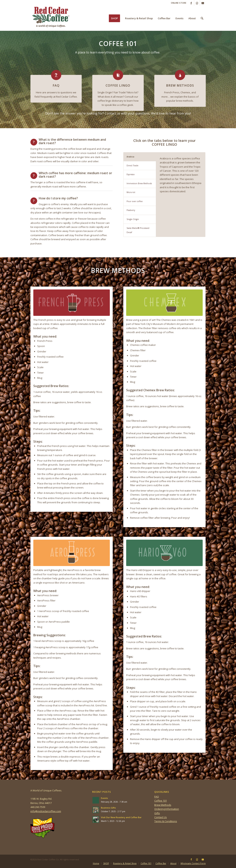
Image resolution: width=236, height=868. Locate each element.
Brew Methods (163, 805)
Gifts (157, 813)
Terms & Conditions (166, 821)
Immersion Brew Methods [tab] (139, 183)
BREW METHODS (180, 85)
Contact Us (161, 817)
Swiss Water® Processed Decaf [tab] (138, 230)
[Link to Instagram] (197, 3)
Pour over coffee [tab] (135, 201)
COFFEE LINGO (118, 85)
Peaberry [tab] (131, 210)
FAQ (56, 85)
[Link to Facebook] (191, 3)
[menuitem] (178, 3)
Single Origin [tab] (133, 219)
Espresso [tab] (131, 174)
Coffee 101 (161, 801)
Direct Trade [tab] (132, 166)
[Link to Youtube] (203, 3)
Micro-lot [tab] (131, 192)
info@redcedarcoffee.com (46, 811)
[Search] (202, 18)
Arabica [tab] (130, 157)
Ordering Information (167, 809)
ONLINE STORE (179, 3)
